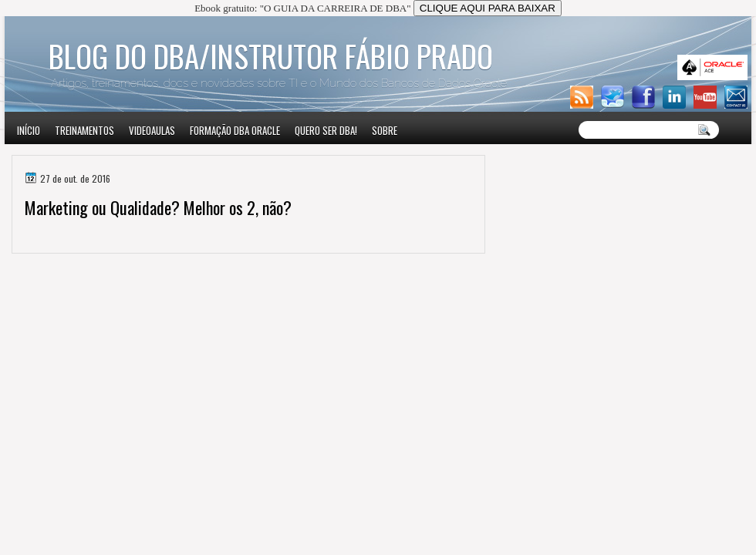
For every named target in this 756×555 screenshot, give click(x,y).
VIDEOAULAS (152, 130)
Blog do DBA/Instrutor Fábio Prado (271, 55)
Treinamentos (84, 130)
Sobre (385, 130)
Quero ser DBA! (326, 130)
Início (29, 130)
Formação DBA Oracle (235, 130)
